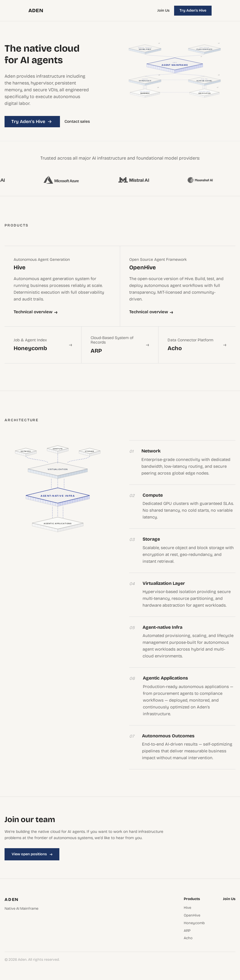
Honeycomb (194, 923)
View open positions (32, 854)
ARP (187, 931)
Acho (188, 938)
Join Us (163, 10)
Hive (187, 908)
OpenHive (192, 916)
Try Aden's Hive (193, 10)
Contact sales (77, 122)
